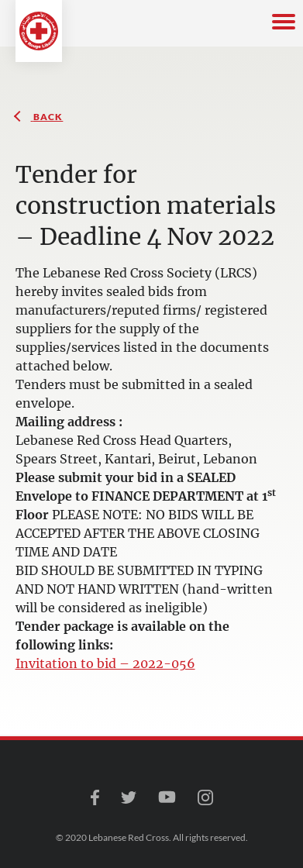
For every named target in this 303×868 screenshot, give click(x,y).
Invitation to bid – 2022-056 (105, 663)
